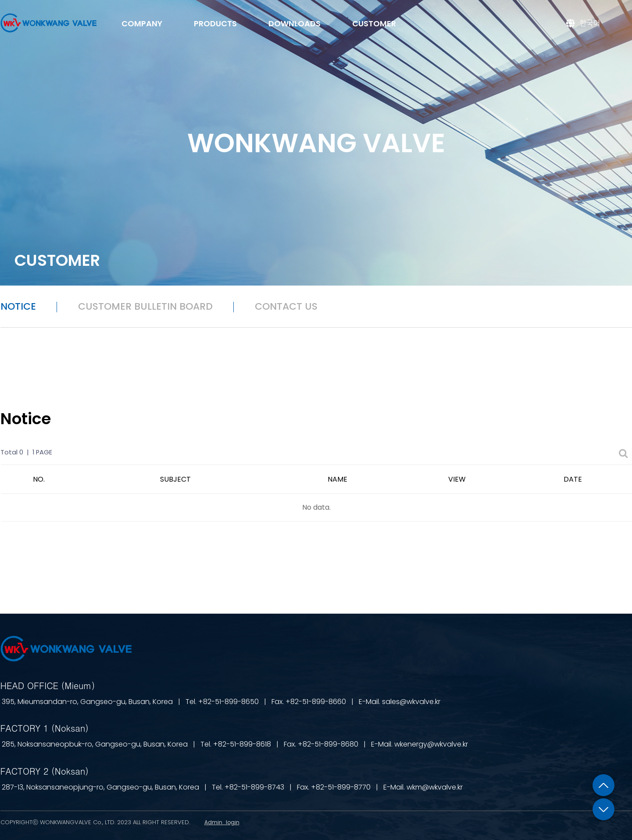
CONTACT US (286, 306)
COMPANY (142, 23)
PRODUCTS (215, 23)
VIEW (457, 479)
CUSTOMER (374, 23)
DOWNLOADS (295, 23)
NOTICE (18, 306)
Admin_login (222, 822)
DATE (573, 479)
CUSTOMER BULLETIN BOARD (145, 306)
